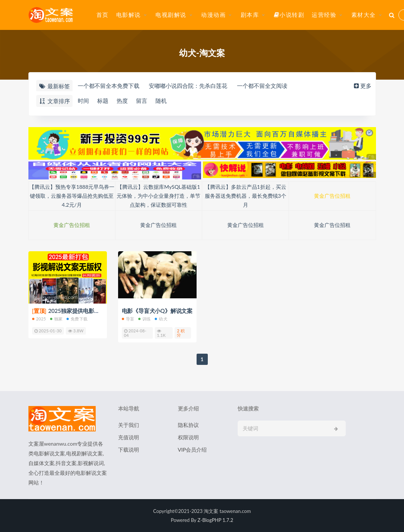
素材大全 (364, 15)
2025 (39, 319)
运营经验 (324, 15)
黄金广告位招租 (332, 196)
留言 (142, 101)
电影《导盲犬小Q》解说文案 (157, 311)
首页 (103, 15)
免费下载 (77, 319)
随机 (161, 101)
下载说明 (129, 450)
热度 (122, 101)
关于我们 (129, 425)
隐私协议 (188, 425)
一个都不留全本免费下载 (109, 86)
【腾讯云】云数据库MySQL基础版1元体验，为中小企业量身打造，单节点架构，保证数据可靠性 (158, 196)
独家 (56, 319)
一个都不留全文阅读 (262, 86)
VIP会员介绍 (192, 450)
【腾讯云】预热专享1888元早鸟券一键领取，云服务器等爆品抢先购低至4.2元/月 (72, 196)
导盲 (128, 319)
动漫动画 (213, 15)
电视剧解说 (171, 15)
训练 (144, 319)
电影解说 (129, 15)
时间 (83, 101)
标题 (103, 101)
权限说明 (188, 437)
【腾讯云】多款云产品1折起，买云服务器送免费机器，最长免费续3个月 (246, 196)
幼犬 (161, 319)
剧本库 (250, 15)
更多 (362, 86)
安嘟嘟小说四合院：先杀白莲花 (188, 86)
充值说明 (129, 437)
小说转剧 (289, 15)
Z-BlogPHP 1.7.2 (215, 520)
